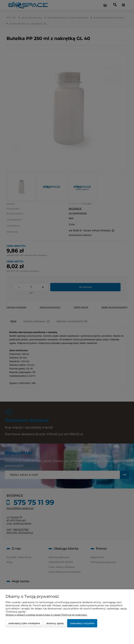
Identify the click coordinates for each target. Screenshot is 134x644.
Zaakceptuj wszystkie (82, 623)
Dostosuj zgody (55, 623)
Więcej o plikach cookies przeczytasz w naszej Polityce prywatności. (46, 615)
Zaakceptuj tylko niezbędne (24, 623)
